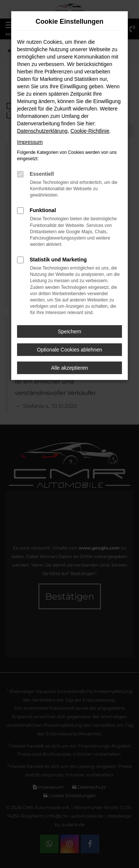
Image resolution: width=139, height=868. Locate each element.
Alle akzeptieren (70, 368)
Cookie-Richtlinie (90, 131)
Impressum (30, 142)
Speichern (69, 331)
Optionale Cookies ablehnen (70, 350)
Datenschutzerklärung (42, 131)
